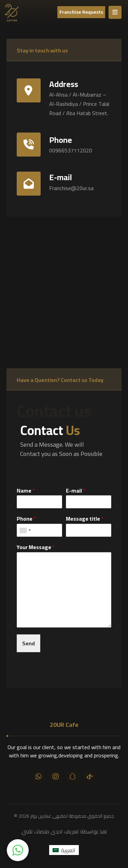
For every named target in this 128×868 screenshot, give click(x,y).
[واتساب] (39, 777)
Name (26, 491)
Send (29, 643)
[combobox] (25, 530)
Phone (26, 519)
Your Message (36, 547)
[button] (18, 850)
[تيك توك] (90, 777)
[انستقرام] (56, 777)
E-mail (76, 491)
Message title (85, 519)
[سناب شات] (73, 777)
